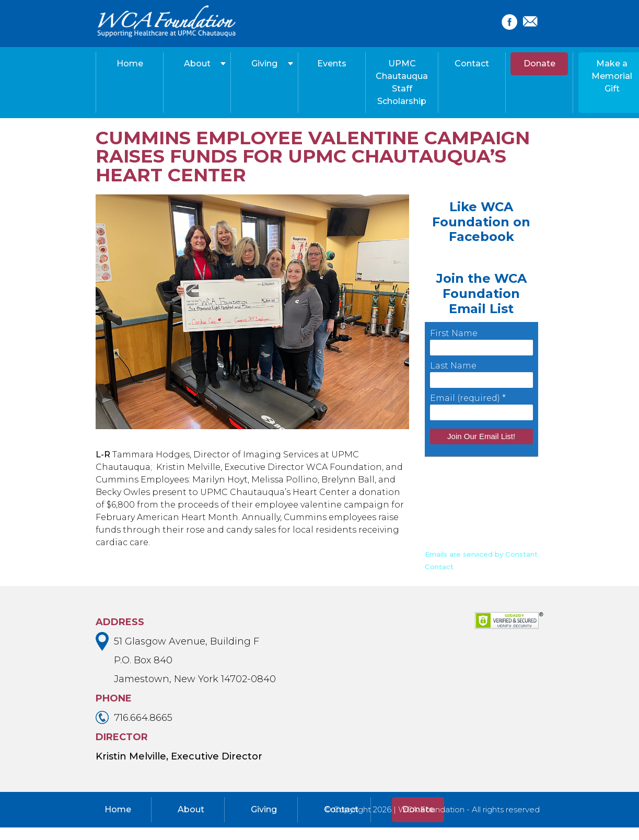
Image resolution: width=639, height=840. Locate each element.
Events (332, 64)
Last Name (453, 366)
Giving (264, 64)
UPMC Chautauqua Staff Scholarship (402, 82)
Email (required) (468, 398)
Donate (539, 64)
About (197, 64)
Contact (472, 64)
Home (130, 64)
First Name (454, 333)
